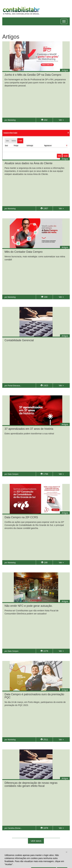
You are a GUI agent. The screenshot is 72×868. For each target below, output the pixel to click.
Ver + (61, 120)
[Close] (67, 852)
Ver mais (36, 841)
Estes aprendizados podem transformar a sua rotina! (29, 434)
